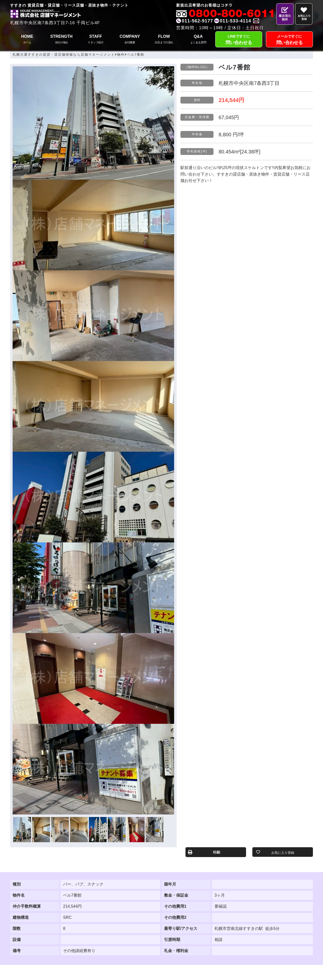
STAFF (96, 40)
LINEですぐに (239, 40)
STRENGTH (62, 40)
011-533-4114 (235, 21)
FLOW (164, 40)
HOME (27, 40)
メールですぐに (289, 40)
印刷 (217, 852)
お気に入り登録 (283, 853)
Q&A (198, 40)
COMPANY (130, 40)
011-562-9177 (197, 21)
